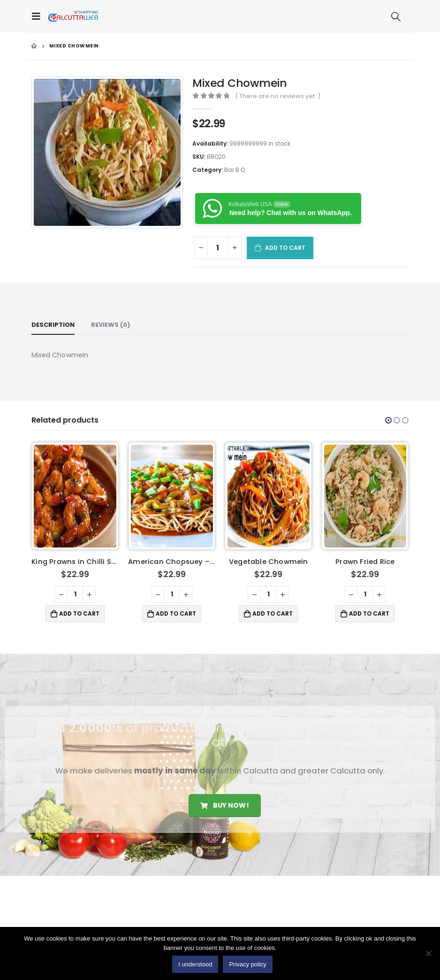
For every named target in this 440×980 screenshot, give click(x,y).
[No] (428, 953)
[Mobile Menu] (38, 16)
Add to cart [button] (79, 613)
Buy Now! (224, 805)
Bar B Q (235, 170)
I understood (195, 964)
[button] (388, 420)
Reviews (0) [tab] (110, 325)
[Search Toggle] (396, 16)
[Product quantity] (218, 248)
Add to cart (285, 248)
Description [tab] (53, 325)
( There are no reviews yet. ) (278, 96)
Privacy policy (247, 964)
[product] (75, 496)
